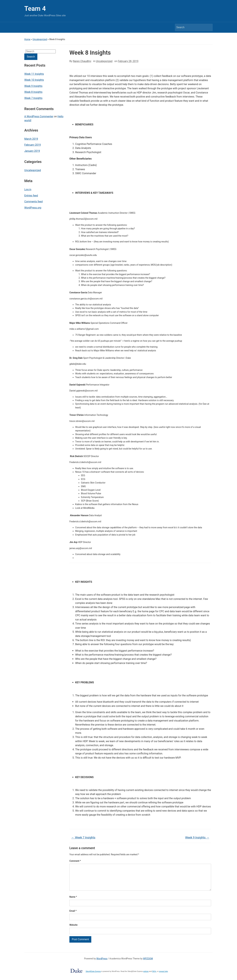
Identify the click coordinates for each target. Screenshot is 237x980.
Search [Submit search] (209, 27)
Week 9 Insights (33, 86)
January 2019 (32, 151)
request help (163, 977)
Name (73, 902)
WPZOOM (148, 964)
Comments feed (33, 202)
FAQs (154, 977)
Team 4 (35, 9)
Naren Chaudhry (82, 61)
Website (73, 930)
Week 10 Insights (34, 80)
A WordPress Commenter (39, 116)
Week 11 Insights (34, 74)
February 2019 (33, 145)
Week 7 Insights (33, 98)
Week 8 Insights (33, 92)
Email (73, 916)
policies (146, 977)
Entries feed (31, 196)
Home (27, 39)
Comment (75, 861)
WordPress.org (33, 208)
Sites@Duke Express (93, 977)
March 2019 (31, 139)
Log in (28, 189)
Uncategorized (40, 39)
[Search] (191, 27)
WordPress (102, 964)
